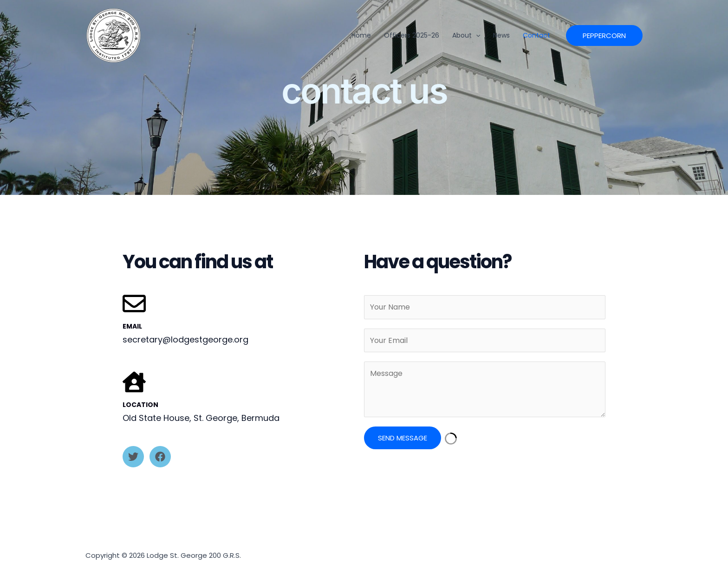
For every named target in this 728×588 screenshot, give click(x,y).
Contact (536, 35)
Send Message (403, 438)
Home (361, 35)
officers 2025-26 (412, 35)
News (501, 35)
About (466, 35)
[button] (476, 35)
